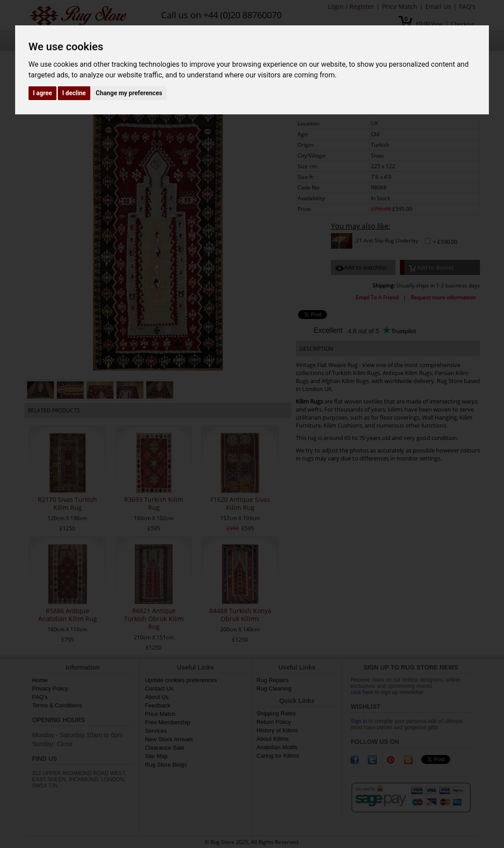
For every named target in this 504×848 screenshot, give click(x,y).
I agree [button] (42, 93)
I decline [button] (74, 93)
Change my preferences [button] (129, 93)
